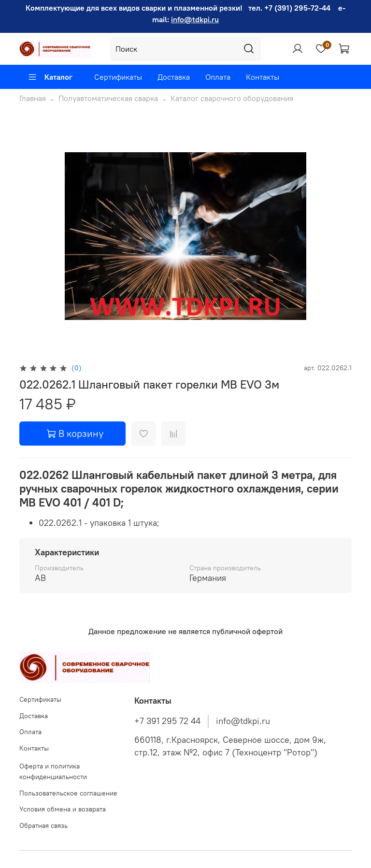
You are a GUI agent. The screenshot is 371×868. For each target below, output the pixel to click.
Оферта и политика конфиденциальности (53, 771)
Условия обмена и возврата (63, 809)
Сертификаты (118, 77)
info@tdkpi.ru (195, 19)
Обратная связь (43, 825)
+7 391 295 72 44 (167, 721)
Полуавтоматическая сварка (108, 98)
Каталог (50, 77)
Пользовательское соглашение (68, 793)
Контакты (263, 77)
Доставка (174, 77)
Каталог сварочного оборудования (232, 98)
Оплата (218, 77)
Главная (33, 98)
